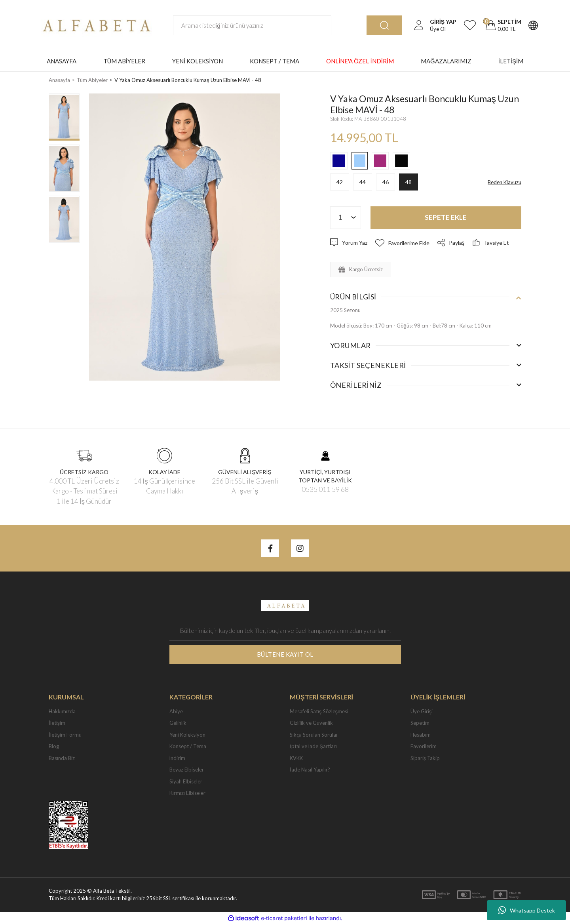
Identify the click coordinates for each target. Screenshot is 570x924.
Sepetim (420, 723)
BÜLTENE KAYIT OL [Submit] (285, 654)
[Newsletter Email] (285, 631)
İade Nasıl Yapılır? (310, 770)
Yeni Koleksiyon (187, 735)
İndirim (178, 758)
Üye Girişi (422, 711)
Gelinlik (178, 723)
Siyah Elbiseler (186, 781)
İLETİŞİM (511, 61)
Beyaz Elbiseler (187, 770)
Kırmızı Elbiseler (187, 793)
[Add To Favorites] (402, 243)
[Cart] (502, 25)
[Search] (252, 25)
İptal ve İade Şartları (313, 746)
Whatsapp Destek (527, 910)
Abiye (176, 711)
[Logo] (94, 25)
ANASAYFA (62, 61)
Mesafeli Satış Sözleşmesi (319, 711)
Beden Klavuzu (504, 182)
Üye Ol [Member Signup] (438, 29)
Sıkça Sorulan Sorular (314, 735)
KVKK (296, 758)
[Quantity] (346, 218)
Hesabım (421, 735)
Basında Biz (62, 758)
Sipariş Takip (425, 758)
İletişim (57, 723)
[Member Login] (419, 25)
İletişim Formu (65, 735)
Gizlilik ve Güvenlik (311, 723)
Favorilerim (424, 746)
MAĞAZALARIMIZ (446, 61)
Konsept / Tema (188, 746)
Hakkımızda (62, 711)
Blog (54, 746)
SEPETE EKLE (446, 217)
